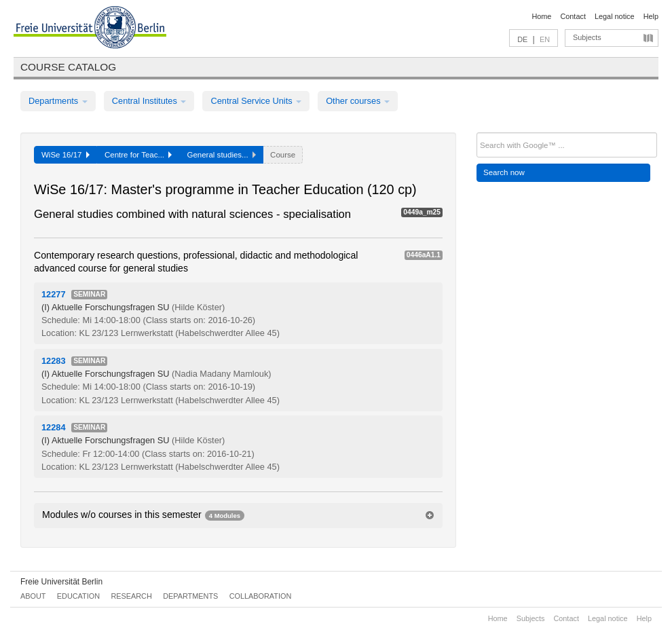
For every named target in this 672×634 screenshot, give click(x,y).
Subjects (587, 37)
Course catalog (68, 67)
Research (131, 596)
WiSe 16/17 (66, 155)
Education (78, 596)
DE (522, 39)
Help (651, 16)
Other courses (358, 101)
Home (541, 16)
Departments (58, 101)
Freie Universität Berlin (61, 582)
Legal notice (615, 16)
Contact (573, 16)
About (33, 596)
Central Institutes (149, 101)
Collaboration (261, 596)
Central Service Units (256, 101)
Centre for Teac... (138, 155)
